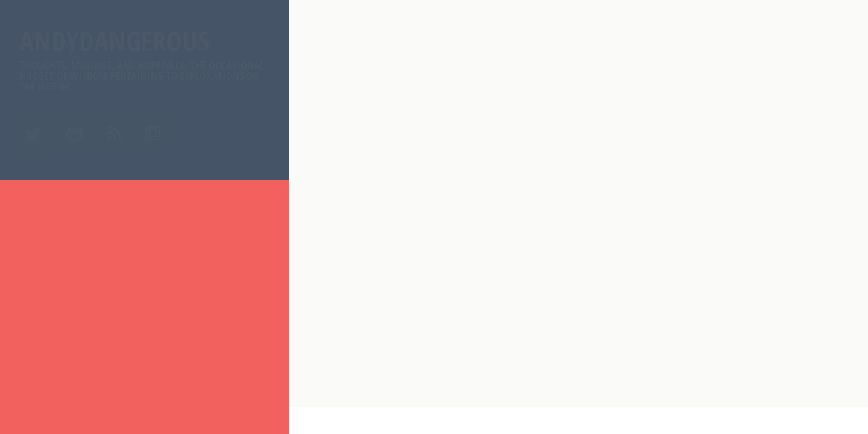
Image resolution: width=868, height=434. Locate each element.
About (39, 244)
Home (37, 215)
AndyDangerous (145, 58)
